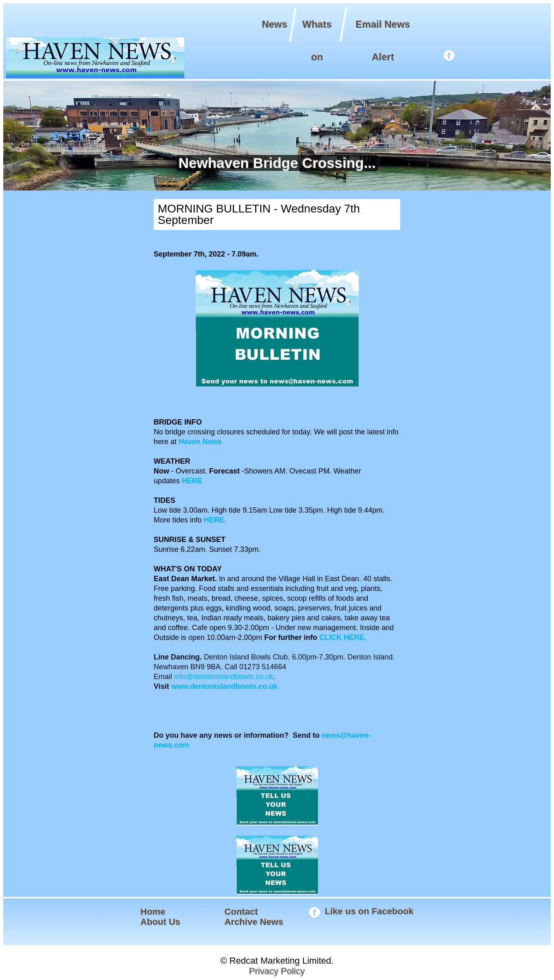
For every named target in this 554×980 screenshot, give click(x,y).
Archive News (254, 922)
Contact (241, 912)
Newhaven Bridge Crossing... (276, 163)
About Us (161, 922)
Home (153, 912)
